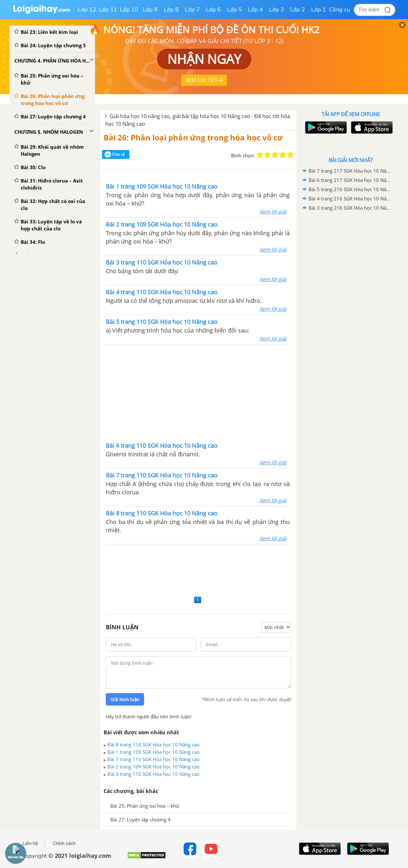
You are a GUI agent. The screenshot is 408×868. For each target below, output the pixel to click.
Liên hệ (30, 843)
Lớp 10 (129, 10)
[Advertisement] (198, 393)
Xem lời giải (273, 212)
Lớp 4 (255, 10)
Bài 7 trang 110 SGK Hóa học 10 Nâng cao (153, 759)
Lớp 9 (150, 10)
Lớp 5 (234, 10)
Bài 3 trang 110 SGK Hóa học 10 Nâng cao (153, 774)
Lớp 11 (108, 10)
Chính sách (64, 843)
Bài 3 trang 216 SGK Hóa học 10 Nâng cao (350, 208)
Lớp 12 (87, 10)
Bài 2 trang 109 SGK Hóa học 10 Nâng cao (153, 767)
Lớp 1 (319, 10)
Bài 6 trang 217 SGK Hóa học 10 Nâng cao (350, 180)
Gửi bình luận (125, 700)
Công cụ (340, 10)
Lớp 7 (192, 10)
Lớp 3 (277, 10)
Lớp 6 (213, 10)
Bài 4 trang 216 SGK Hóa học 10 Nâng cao (350, 198)
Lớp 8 (171, 10)
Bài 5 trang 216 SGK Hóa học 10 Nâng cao (350, 189)
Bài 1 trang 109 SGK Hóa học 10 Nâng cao (153, 752)
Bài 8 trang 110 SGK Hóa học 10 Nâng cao (153, 745)
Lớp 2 (298, 10)
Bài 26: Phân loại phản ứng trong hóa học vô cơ (193, 137)
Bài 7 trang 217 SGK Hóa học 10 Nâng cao (350, 171)
